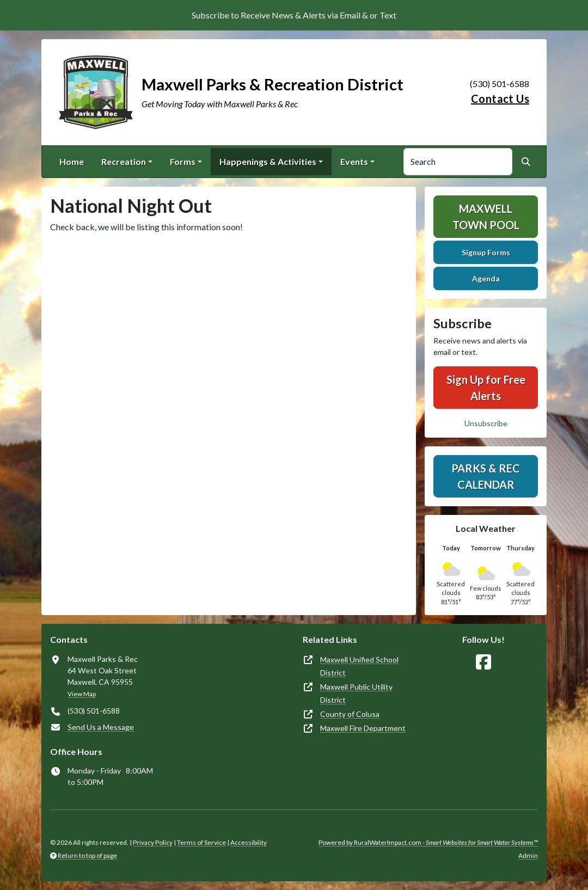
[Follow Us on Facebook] (483, 662)
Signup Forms (486, 252)
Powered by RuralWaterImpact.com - (428, 842)
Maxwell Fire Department (363, 728)
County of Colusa (350, 714)
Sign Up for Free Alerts (486, 388)
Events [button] (354, 161)
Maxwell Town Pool (486, 217)
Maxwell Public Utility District (356, 693)
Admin (528, 855)
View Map (82, 694)
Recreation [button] (124, 161)
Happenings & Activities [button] (268, 161)
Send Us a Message (101, 727)
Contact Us (500, 99)
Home (72, 161)
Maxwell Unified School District (359, 666)
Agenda (486, 278)
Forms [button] (183, 161)
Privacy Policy (153, 842)
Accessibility (249, 842)
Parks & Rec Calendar (486, 476)
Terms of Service (201, 842)
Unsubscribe (486, 423)
